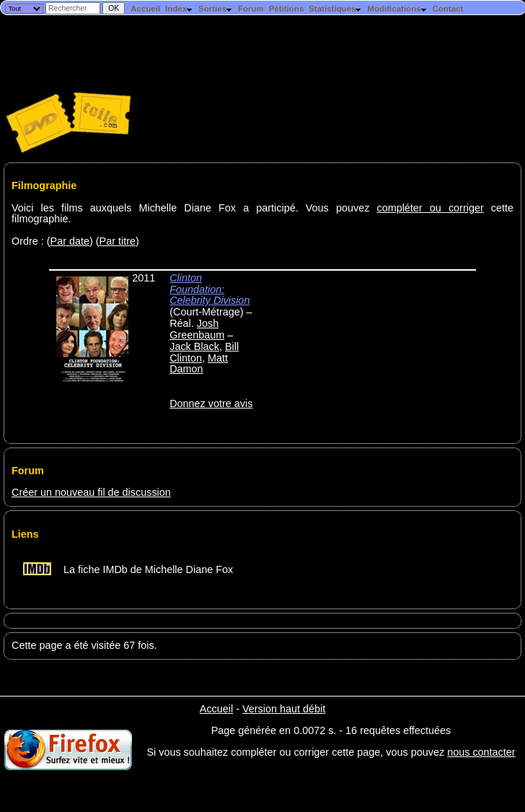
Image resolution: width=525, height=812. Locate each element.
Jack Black (194, 346)
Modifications (397, 9)
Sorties (216, 9)
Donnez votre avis (211, 403)
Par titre (118, 241)
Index (179, 9)
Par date (70, 241)
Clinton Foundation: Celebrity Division (209, 289)
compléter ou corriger (430, 208)
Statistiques (335, 9)
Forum (251, 9)
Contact (447, 9)
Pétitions (287, 9)
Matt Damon (199, 364)
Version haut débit (284, 709)
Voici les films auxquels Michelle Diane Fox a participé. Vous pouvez (194, 208)
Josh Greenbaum (197, 329)
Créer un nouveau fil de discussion (91, 492)
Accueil (145, 9)
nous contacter (481, 752)
